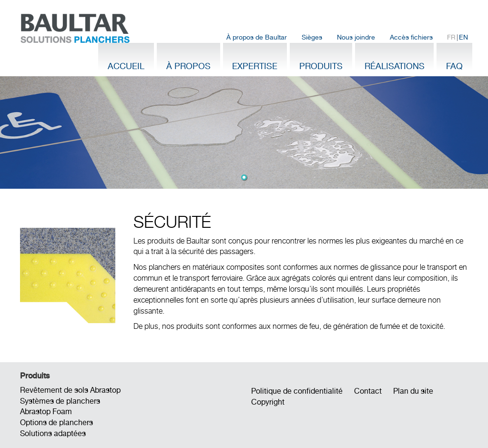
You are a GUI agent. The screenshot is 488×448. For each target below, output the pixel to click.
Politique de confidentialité (297, 391)
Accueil (126, 66)
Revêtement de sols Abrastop (70, 390)
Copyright (268, 402)
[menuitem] (257, 37)
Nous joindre (356, 37)
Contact (368, 391)
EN (463, 37)
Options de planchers (56, 423)
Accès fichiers (411, 37)
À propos (188, 66)
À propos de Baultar (257, 37)
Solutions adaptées (53, 433)
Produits (321, 66)
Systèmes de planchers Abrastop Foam (60, 407)
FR (451, 37)
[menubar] (347, 37)
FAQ (454, 66)
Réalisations (395, 66)
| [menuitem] (457, 37)
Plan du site (413, 391)
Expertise (255, 66)
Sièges (312, 37)
